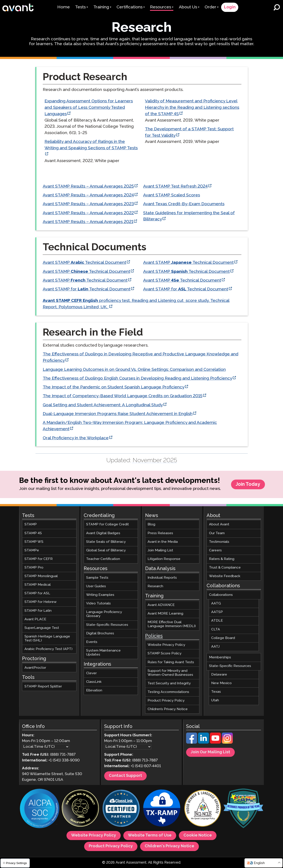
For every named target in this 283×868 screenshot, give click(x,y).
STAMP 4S (33, 533)
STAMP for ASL (37, 594)
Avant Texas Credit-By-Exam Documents (184, 204)
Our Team (217, 533)
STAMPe (32, 550)
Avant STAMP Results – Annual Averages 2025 (88, 186)
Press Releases (160, 533)
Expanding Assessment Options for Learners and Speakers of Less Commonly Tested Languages (89, 108)
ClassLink (94, 682)
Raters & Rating (222, 559)
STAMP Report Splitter (43, 687)
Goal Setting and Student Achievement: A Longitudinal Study (103, 405)
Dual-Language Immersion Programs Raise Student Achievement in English (117, 414)
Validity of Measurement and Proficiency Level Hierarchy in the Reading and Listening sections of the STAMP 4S (192, 108)
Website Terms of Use (150, 836)
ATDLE (217, 621)
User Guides (96, 586)
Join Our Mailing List (210, 752)
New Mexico (221, 683)
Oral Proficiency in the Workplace (75, 438)
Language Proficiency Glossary (104, 614)
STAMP (31, 525)
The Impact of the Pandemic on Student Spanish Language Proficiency (113, 387)
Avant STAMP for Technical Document (86, 289)
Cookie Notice (198, 836)
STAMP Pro (34, 568)
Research (155, 586)
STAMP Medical (38, 585)
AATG (216, 604)
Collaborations (221, 595)
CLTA (216, 629)
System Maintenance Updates (103, 653)
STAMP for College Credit (107, 525)
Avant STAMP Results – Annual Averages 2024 (88, 195)
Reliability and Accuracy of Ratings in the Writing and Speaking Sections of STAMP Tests (91, 145)
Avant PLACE (35, 619)
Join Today (248, 484)
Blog (151, 525)
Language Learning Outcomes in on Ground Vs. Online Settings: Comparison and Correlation (134, 370)
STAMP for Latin (38, 611)
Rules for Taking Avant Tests (171, 662)
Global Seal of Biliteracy (106, 550)
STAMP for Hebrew (41, 602)
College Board (223, 638)
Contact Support (125, 776)
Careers (215, 550)
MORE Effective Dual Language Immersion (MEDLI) (172, 624)
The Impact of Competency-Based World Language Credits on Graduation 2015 (122, 396)
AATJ (215, 647)
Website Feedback (225, 576)
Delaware (219, 675)
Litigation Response (164, 559)
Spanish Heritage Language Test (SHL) (47, 638)
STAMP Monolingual (41, 576)
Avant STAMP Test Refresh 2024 (175, 186)
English (259, 863)
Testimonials (219, 542)
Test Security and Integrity (169, 683)
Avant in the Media (163, 542)
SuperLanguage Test (42, 628)
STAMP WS (34, 542)
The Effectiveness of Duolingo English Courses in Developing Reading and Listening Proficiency (137, 378)
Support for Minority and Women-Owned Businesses (170, 673)
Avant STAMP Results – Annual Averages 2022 (88, 213)
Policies (154, 636)
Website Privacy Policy (166, 645)
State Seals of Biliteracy (106, 542)
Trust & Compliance (225, 568)
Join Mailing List (160, 550)
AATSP (217, 612)
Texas (216, 692)
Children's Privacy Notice (169, 846)
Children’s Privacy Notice (168, 709)
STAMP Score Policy (165, 654)
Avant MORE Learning (165, 614)
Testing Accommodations (168, 692)
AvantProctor (35, 668)
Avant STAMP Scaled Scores (171, 195)
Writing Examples (100, 595)
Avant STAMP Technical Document (84, 263)
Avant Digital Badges (103, 533)
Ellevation (94, 691)
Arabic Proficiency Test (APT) (48, 649)
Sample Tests (97, 578)
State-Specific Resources (107, 625)
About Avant (219, 525)
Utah (215, 701)
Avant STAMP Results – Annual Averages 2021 (88, 222)
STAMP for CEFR (39, 559)
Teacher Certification (103, 559)
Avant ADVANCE (161, 605)
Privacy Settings (15, 863)
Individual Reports (162, 578)
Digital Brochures (100, 633)
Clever (91, 673)
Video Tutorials (98, 604)
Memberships (220, 657)
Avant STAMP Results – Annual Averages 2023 (88, 204)
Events (92, 642)
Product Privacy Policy (166, 701)
